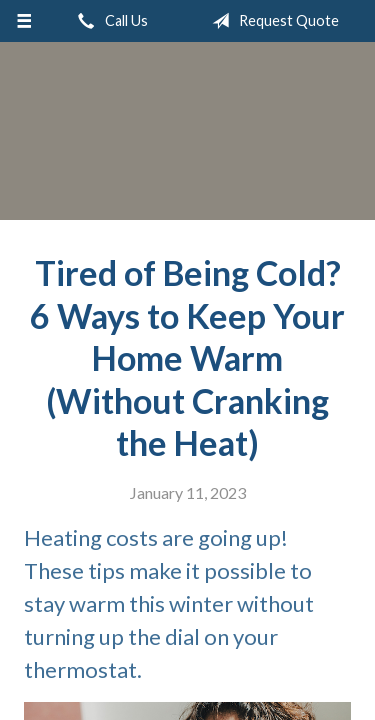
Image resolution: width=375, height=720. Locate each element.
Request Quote (271, 21)
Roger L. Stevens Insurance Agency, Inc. (188, 140)
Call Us (109, 21)
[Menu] (24, 21)
